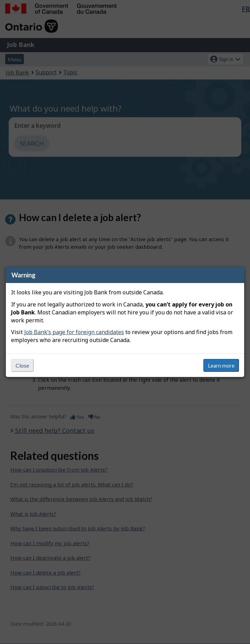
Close (22, 365)
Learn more (221, 365)
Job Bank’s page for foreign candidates (74, 332)
